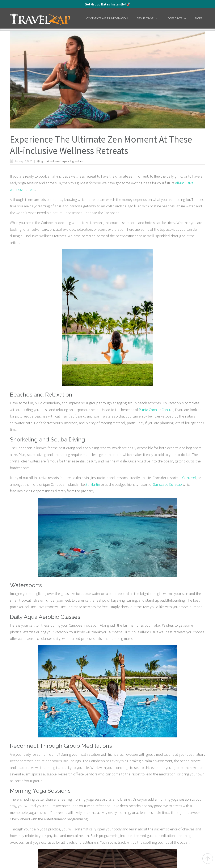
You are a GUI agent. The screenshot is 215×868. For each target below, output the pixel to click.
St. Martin (93, 484)
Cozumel (189, 478)
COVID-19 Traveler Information (107, 18)
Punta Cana (148, 410)
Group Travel (148, 18)
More (199, 18)
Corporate (177, 18)
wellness (79, 161)
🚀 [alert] (108, 4)
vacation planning (64, 161)
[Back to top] (208, 859)
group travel (48, 161)
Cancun (168, 410)
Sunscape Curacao (167, 484)
